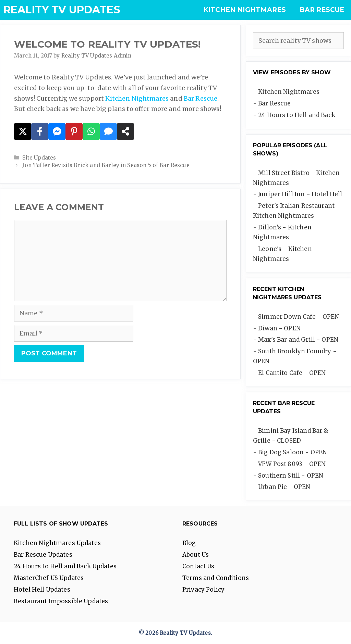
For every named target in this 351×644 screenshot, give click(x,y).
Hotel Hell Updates (42, 590)
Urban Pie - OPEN (284, 487)
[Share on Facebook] (40, 131)
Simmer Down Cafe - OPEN (299, 317)
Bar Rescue (322, 10)
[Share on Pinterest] (74, 131)
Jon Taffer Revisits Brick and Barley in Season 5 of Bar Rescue (106, 165)
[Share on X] (23, 131)
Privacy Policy (203, 590)
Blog (189, 543)
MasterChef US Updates (49, 578)
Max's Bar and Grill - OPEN (298, 340)
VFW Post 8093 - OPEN (292, 464)
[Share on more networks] (125, 131)
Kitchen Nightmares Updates (57, 543)
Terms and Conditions (216, 578)
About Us (196, 555)
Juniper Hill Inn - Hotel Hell (300, 194)
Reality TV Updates (62, 10)
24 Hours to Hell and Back (297, 115)
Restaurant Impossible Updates (61, 601)
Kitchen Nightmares (245, 10)
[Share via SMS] (108, 131)
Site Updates (39, 158)
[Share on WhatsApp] (91, 131)
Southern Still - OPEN (291, 476)
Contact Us (198, 566)
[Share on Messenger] (57, 131)
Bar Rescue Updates (43, 555)
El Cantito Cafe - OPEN (292, 373)
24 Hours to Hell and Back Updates (65, 566)
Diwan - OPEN (279, 328)
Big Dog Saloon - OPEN (293, 452)
